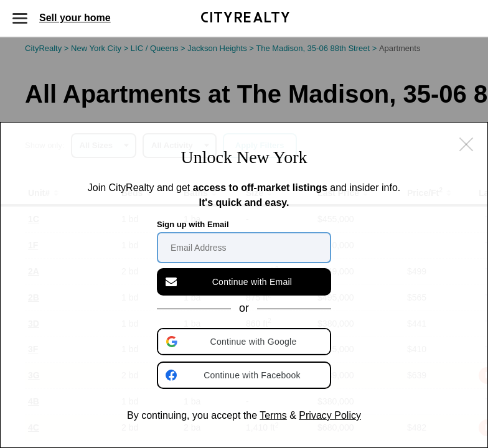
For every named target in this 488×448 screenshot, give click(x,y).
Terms (273, 415)
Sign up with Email (193, 224)
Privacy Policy (330, 415)
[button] (245, 342)
